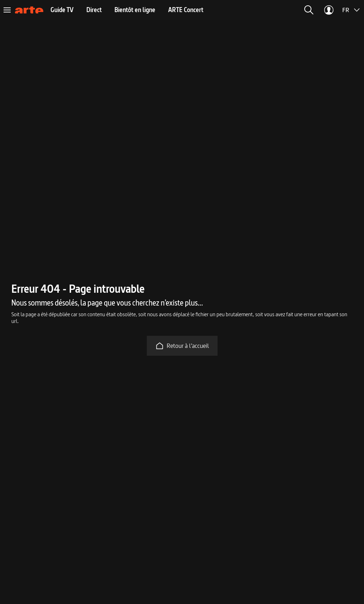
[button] (309, 10)
